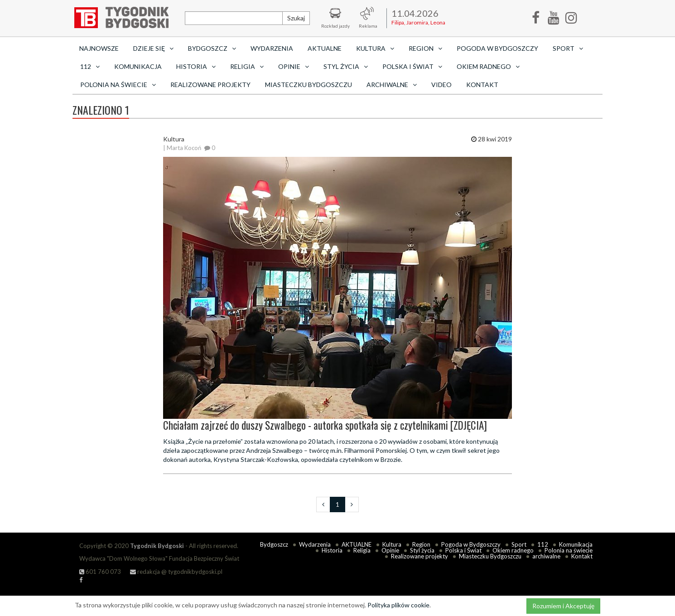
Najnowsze (99, 48)
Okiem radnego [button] (488, 66)
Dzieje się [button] (153, 48)
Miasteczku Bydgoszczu (309, 85)
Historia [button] (196, 66)
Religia (362, 550)
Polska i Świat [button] (412, 66)
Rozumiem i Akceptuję (563, 606)
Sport (519, 544)
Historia (332, 550)
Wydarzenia (272, 48)
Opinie (390, 550)
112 (543, 544)
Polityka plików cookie (398, 605)
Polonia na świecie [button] (118, 85)
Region (421, 544)
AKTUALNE (325, 48)
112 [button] (90, 66)
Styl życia (422, 550)
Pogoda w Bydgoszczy (497, 48)
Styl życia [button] (346, 66)
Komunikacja (138, 66)
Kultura (392, 544)
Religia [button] (247, 66)
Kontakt (482, 85)
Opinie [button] (294, 66)
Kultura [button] (375, 48)
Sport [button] (568, 48)
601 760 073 (100, 572)
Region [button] (425, 48)
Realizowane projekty (210, 85)
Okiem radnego (513, 550)
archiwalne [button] (392, 85)
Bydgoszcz (274, 544)
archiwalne (546, 556)
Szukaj (296, 18)
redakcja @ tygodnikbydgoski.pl (176, 572)
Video (441, 85)
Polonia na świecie (569, 550)
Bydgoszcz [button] (212, 48)
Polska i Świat (463, 550)
